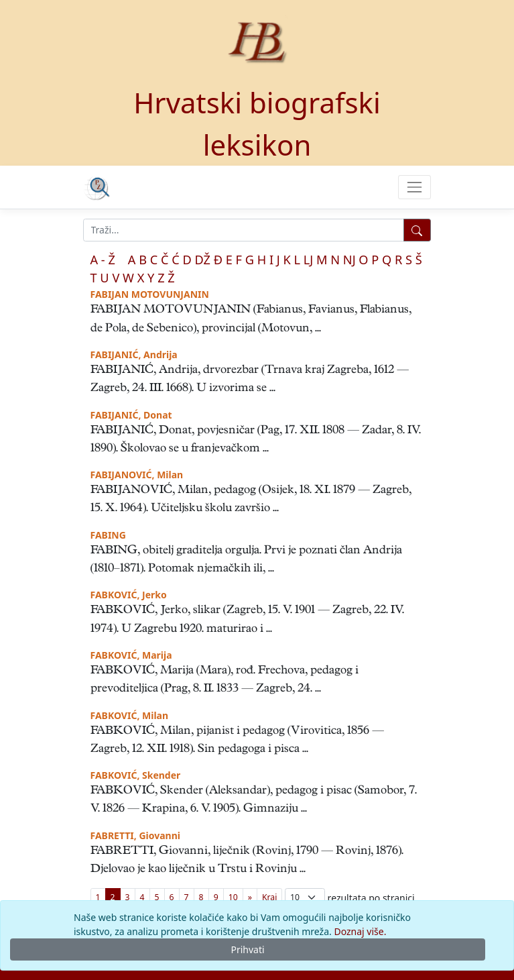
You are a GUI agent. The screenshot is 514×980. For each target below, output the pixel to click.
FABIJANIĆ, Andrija (134, 355)
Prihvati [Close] (247, 949)
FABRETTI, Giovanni (136, 835)
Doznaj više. (360, 931)
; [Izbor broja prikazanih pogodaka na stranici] (305, 897)
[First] (269, 897)
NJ (349, 260)
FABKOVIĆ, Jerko (129, 595)
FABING (108, 535)
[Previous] (250, 897)
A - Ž (103, 260)
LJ (309, 260)
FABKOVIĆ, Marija (131, 655)
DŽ (202, 260)
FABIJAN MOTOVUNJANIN (150, 294)
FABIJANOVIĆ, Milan (137, 475)
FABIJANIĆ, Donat (131, 415)
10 (233, 897)
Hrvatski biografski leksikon (257, 123)
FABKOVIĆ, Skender (136, 775)
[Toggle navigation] (414, 187)
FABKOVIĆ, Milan (130, 715)
